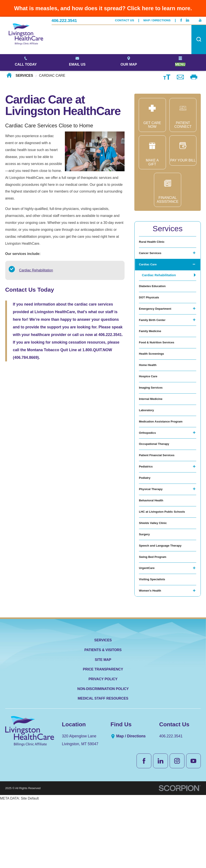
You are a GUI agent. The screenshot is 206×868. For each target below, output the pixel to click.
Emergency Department (158, 321)
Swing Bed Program (155, 616)
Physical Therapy (153, 536)
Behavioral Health (153, 549)
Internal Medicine (153, 429)
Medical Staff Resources (103, 766)
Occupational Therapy (157, 482)
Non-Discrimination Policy (103, 756)
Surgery (145, 590)
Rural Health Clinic (154, 243)
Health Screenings (154, 375)
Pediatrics (147, 509)
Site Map (103, 727)
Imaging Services (153, 415)
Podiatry (146, 523)
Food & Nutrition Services (160, 362)
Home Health (149, 388)
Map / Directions (157, 20)
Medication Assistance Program (165, 455)
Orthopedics (149, 469)
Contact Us (125, 20)
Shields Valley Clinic (156, 576)
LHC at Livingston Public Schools (166, 563)
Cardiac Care (149, 270)
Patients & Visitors (103, 717)
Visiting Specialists (155, 643)
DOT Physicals (151, 308)
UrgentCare (148, 630)
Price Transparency (103, 736)
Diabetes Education (155, 294)
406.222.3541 (64, 21)
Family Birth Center (155, 335)
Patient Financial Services (160, 496)
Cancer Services (152, 256)
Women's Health (152, 657)
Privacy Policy (103, 746)
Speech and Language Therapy (164, 603)
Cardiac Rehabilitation (36, 270)
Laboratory (148, 442)
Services (24, 76)
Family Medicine (152, 348)
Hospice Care (150, 402)
